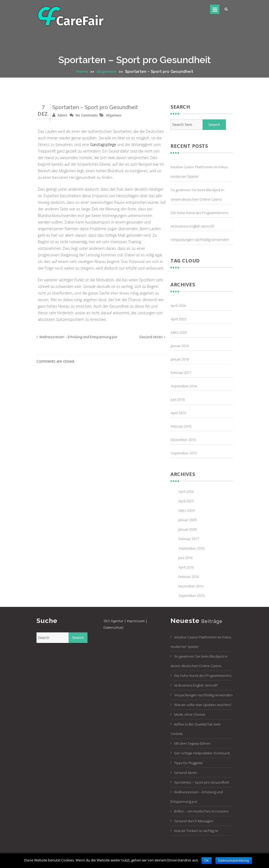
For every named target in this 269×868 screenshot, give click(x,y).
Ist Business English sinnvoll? (193, 226)
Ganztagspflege (103, 144)
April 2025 (178, 319)
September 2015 (184, 453)
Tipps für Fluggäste (188, 763)
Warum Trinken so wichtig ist (196, 831)
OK (207, 861)
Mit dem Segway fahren (192, 743)
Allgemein (107, 72)
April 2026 (178, 306)
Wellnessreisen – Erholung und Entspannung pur (78, 337)
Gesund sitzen (151, 337)
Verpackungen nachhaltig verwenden (200, 240)
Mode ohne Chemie (190, 714)
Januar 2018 (180, 359)
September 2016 (184, 386)
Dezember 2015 (183, 440)
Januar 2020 (180, 346)
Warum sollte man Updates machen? (203, 705)
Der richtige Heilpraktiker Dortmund (202, 753)
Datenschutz (114, 627)
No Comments (87, 115)
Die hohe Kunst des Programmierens (199, 213)
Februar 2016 (181, 426)
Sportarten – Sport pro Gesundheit (95, 107)
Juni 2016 (178, 399)
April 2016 (178, 413)
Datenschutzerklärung (234, 861)
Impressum (136, 621)
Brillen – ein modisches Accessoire (201, 811)
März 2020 (179, 332)
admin (62, 115)
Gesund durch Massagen (194, 821)
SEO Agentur (113, 621)
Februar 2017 (181, 373)
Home (82, 72)
